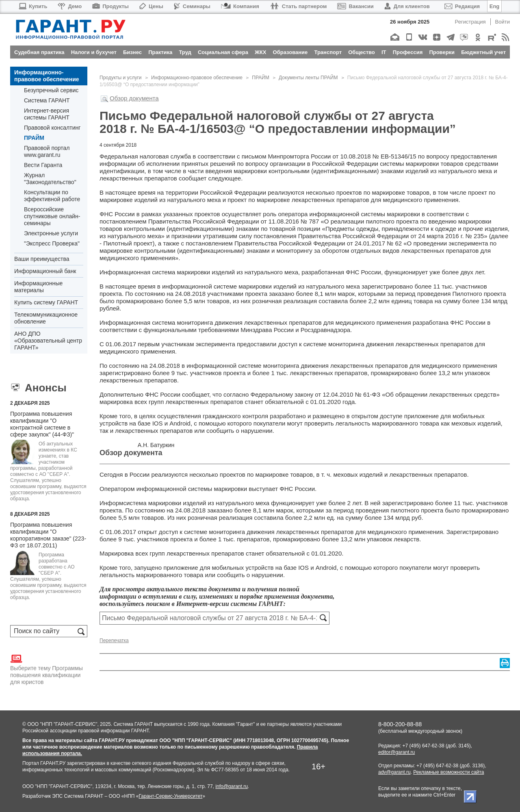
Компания (240, 6)
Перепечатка (114, 640)
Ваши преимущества (42, 259)
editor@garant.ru (396, 752)
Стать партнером (298, 6)
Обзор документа (134, 98)
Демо (70, 6)
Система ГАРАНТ (47, 100)
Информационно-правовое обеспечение (47, 76)
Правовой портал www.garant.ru (47, 151)
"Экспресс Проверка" (52, 243)
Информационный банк (45, 271)
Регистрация (470, 22)
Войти (503, 22)
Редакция (462, 6)
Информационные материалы (38, 287)
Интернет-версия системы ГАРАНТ (47, 114)
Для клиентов (407, 6)
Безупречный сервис (51, 90)
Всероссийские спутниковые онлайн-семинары (52, 216)
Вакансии (355, 6)
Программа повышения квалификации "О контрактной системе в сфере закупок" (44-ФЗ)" (42, 424)
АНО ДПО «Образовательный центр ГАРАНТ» (48, 341)
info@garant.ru (232, 786)
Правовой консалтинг (52, 128)
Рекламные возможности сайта (448, 772)
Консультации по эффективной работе (52, 196)
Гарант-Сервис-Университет (170, 796)
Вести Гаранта (43, 165)
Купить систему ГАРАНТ (46, 302)
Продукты (110, 6)
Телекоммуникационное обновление (46, 318)
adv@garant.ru (394, 772)
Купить (33, 6)
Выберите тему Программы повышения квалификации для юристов (47, 669)
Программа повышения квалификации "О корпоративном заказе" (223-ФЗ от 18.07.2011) (48, 535)
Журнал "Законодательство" (50, 179)
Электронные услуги (51, 233)
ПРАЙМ (34, 138)
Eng (495, 6)
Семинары (192, 6)
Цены (151, 6)
